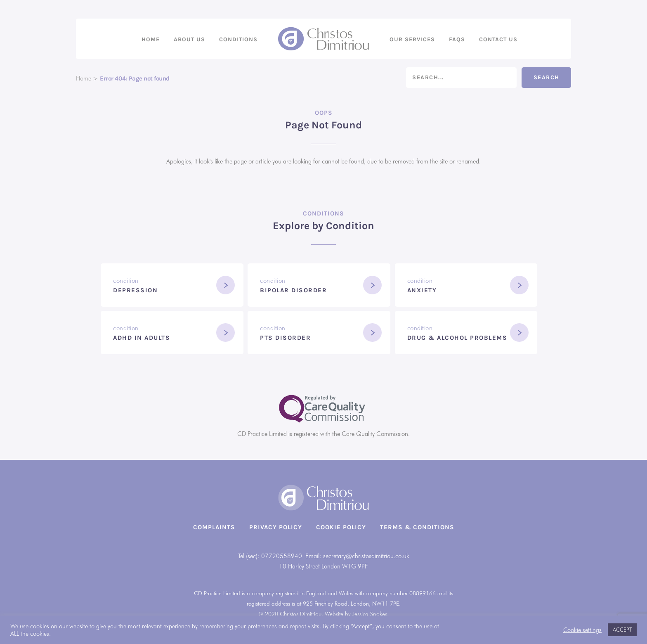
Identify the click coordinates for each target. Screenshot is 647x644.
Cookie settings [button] (582, 630)
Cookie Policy (341, 527)
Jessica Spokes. (371, 614)
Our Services (412, 39)
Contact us (498, 39)
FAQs (457, 39)
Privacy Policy (276, 527)
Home (151, 39)
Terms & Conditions (417, 527)
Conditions (238, 39)
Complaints (214, 527)
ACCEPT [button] (622, 630)
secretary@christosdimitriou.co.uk (366, 556)
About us (189, 39)
